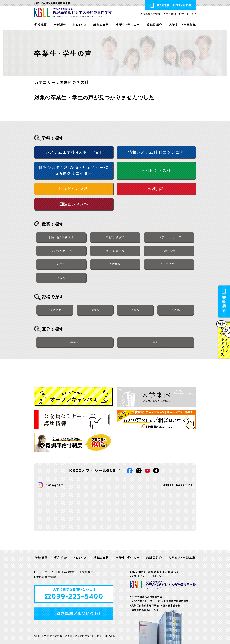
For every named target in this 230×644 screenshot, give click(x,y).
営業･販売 (169, 251)
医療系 (135, 310)
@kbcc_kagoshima (178, 485)
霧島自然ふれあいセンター (146, 610)
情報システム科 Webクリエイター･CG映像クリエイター (74, 170)
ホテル (61, 264)
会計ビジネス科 (156, 170)
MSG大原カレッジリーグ (146, 601)
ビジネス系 (54, 310)
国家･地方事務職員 (61, 237)
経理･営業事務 (115, 251)
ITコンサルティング (61, 251)
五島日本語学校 (172, 606)
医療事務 (115, 264)
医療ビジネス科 (74, 189)
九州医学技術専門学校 (176, 601)
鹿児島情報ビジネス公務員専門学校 (73, 13)
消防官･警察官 (115, 237)
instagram (51, 485)
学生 (155, 342)
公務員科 (156, 189)
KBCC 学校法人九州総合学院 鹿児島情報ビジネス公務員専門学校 (163, 585)
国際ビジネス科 (74, 204)
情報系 (95, 310)
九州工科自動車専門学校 (145, 606)
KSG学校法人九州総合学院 (147, 597)
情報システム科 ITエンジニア (156, 152)
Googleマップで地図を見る (147, 576)
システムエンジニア (169, 237)
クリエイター (169, 264)
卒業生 (75, 342)
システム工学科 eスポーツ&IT (74, 152)
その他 (61, 278)
